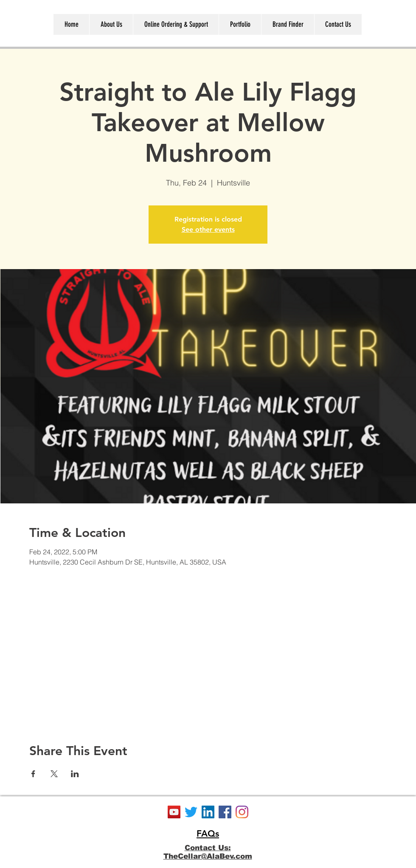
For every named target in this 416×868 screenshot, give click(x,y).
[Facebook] (225, 812)
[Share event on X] (54, 774)
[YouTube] (174, 812)
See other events (208, 229)
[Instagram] (242, 812)
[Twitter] (191, 812)
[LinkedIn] (208, 812)
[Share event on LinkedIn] (75, 774)
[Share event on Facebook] (33, 774)
